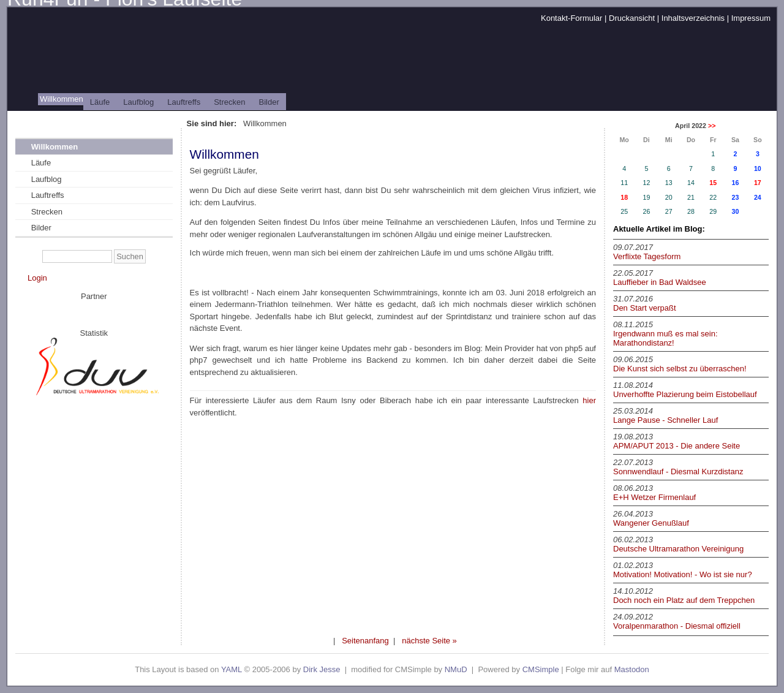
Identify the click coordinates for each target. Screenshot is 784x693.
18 (624, 197)
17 (758, 183)
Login (37, 278)
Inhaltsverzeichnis (693, 18)
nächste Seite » (429, 641)
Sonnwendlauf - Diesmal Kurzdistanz (678, 471)
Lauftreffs (184, 102)
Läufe (100, 102)
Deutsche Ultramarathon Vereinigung (678, 549)
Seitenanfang (365, 641)
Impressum (751, 18)
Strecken (229, 102)
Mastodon (632, 669)
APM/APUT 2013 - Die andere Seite (677, 446)
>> (712, 126)
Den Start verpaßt (645, 308)
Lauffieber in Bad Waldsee (660, 282)
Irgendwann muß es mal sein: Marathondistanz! (665, 338)
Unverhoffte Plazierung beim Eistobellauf (685, 394)
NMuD (456, 669)
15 (713, 183)
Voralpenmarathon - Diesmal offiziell (677, 626)
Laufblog (138, 102)
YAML (232, 669)
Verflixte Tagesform (647, 256)
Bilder (269, 102)
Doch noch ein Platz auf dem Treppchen (684, 600)
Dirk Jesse (322, 669)
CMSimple (541, 669)
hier (589, 400)
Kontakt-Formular (571, 18)
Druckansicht (632, 18)
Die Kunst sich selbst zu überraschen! (680, 369)
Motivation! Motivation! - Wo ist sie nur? (683, 574)
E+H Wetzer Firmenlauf (654, 497)
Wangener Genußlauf (651, 523)
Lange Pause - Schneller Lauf (665, 420)
